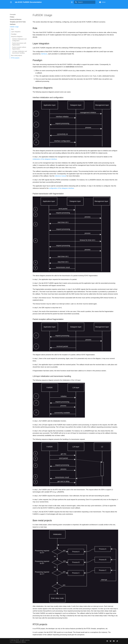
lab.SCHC (17, 640)
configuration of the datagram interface (61, 188)
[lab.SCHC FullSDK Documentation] (11, 2)
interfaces (44, 54)
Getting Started (37, 7)
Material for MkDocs (21, 642)
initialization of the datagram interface (45, 159)
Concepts (46, 7)
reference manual (60, 176)
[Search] (85, 2)
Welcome (12, 7)
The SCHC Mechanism (24, 7)
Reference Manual (56, 7)
